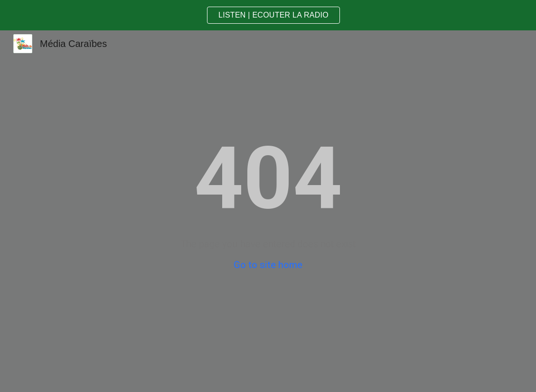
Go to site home (268, 265)
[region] (268, 15)
